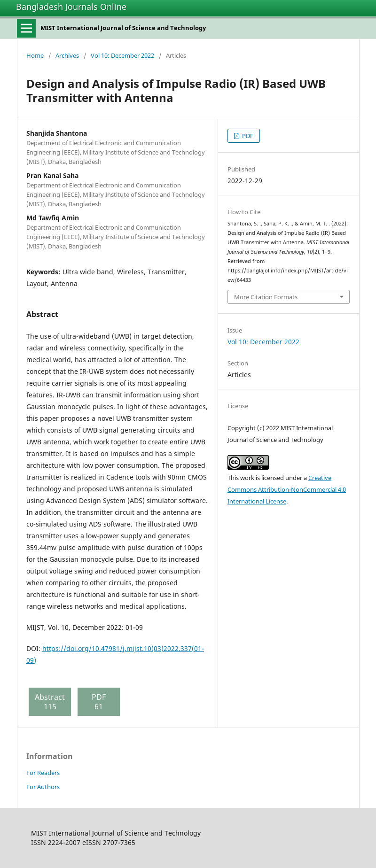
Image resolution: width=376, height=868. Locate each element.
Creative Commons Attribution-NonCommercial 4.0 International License (287, 489)
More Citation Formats (266, 297)
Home (35, 55)
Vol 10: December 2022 (122, 55)
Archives (67, 55)
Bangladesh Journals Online (71, 7)
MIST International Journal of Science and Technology (123, 28)
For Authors (43, 787)
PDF (247, 136)
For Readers (43, 773)
